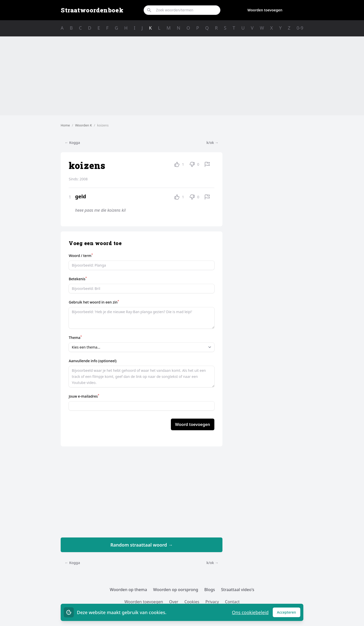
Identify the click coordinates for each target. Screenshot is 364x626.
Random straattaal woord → (142, 545)
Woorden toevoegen (265, 10)
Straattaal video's (238, 590)
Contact (232, 602)
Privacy (212, 602)
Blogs (210, 590)
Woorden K (83, 125)
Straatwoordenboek (92, 10)
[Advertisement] (182, 76)
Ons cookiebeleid (250, 612)
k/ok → (212, 143)
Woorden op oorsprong (176, 590)
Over (174, 602)
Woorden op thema (128, 590)
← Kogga (72, 143)
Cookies (192, 602)
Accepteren (289, 613)
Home (65, 125)
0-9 (300, 28)
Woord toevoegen (193, 424)
